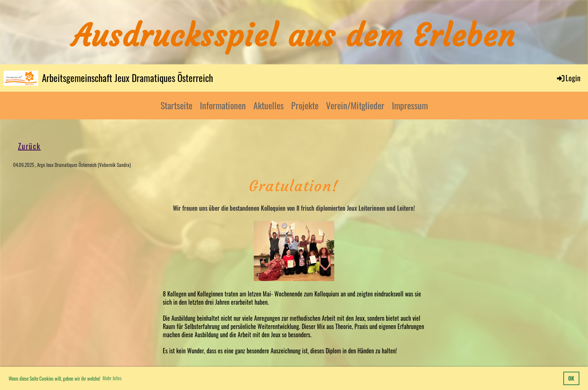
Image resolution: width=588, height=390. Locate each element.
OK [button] (571, 378)
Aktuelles (269, 105)
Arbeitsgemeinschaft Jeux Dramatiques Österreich (127, 78)
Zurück (29, 146)
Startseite (176, 105)
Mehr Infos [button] (112, 378)
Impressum (410, 105)
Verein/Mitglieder (355, 105)
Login (568, 78)
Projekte (305, 105)
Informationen (223, 105)
